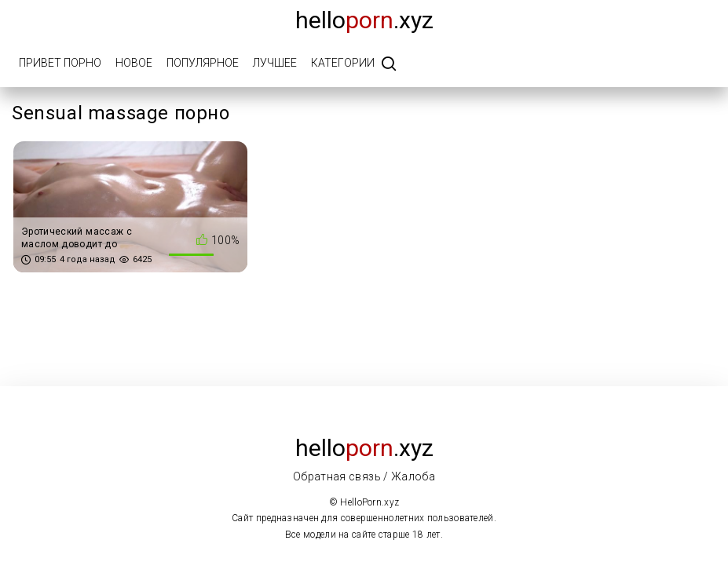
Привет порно (60, 63)
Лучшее (275, 63)
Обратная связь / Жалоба (364, 476)
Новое (134, 63)
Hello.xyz (364, 20)
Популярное (203, 63)
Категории (343, 63)
